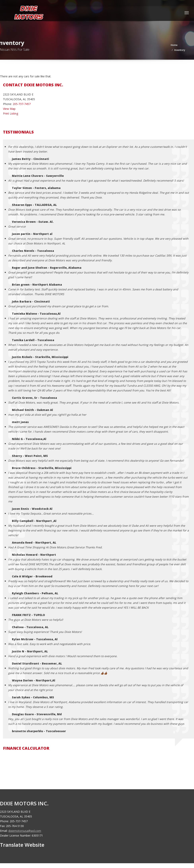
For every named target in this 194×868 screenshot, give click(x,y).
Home (174, 45)
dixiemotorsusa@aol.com (25, 831)
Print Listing (11, 113)
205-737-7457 (22, 104)
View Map (9, 109)
